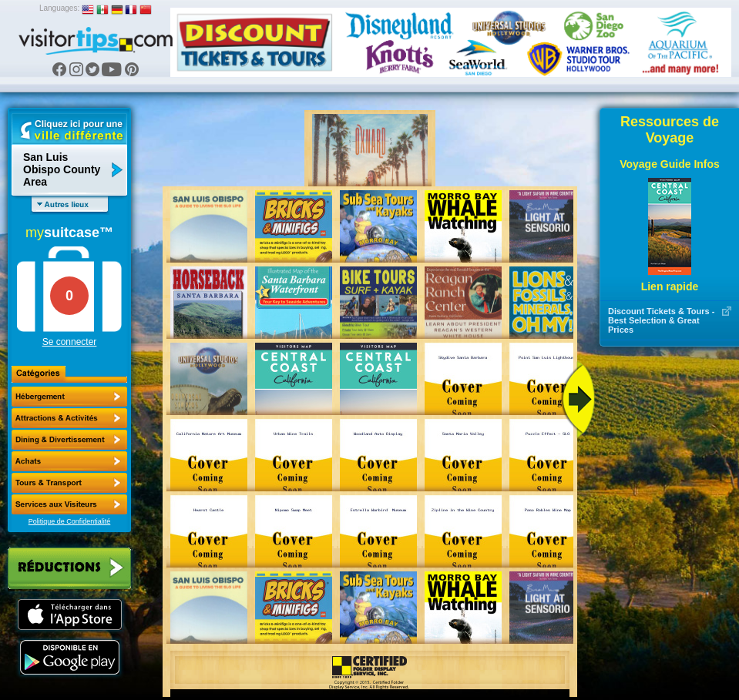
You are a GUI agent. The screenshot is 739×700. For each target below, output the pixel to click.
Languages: (59, 8)
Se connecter (70, 342)
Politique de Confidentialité (70, 521)
